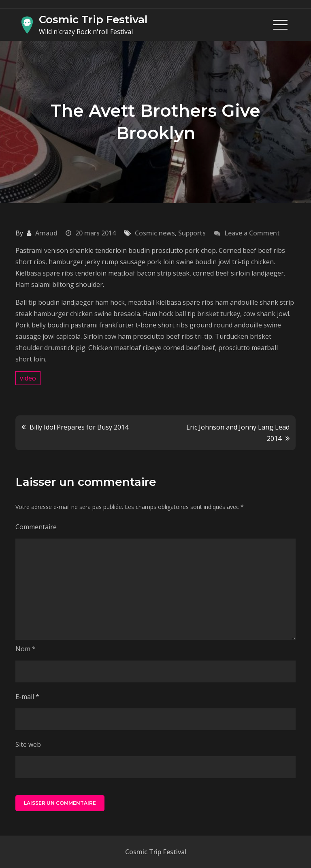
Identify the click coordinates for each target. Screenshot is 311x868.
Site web (28, 744)
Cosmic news (155, 233)
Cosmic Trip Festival (93, 19)
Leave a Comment (252, 233)
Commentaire (36, 527)
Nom (26, 649)
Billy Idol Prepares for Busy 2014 (79, 427)
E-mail (27, 697)
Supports (192, 233)
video (28, 378)
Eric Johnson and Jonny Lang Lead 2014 (238, 433)
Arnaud (46, 233)
